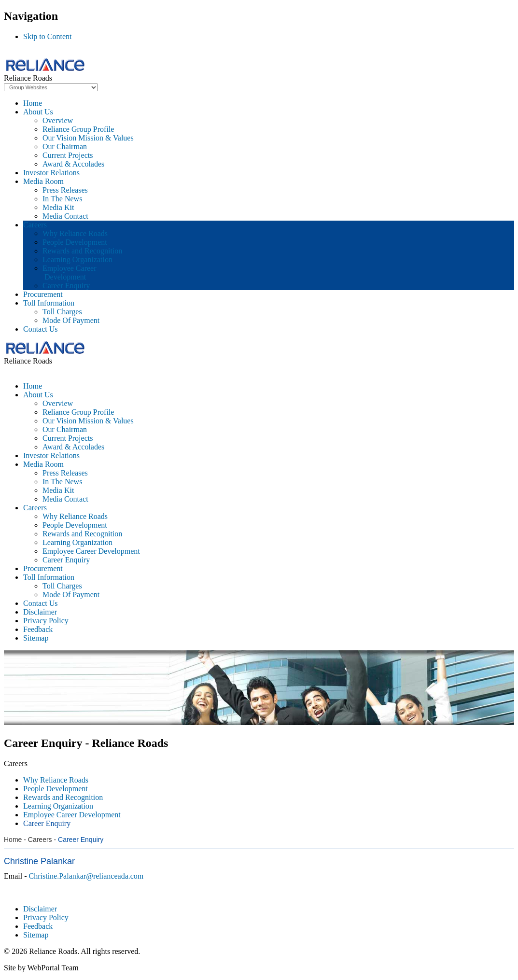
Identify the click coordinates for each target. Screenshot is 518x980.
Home (33, 103)
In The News (62, 199)
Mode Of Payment (71, 320)
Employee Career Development (70, 273)
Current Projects (68, 155)
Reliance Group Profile (78, 129)
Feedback (38, 926)
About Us (38, 112)
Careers (35, 225)
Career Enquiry (66, 286)
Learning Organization (77, 259)
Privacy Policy (46, 917)
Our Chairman (65, 147)
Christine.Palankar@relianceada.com (86, 876)
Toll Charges (62, 312)
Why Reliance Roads (75, 233)
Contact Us (41, 329)
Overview (58, 120)
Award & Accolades (73, 164)
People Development (75, 242)
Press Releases (65, 190)
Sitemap (36, 935)
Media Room (43, 181)
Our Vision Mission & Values (88, 138)
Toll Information (49, 303)
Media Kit (58, 207)
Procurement (43, 294)
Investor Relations (51, 173)
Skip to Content (47, 36)
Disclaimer (40, 909)
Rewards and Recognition (82, 251)
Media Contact (65, 216)
